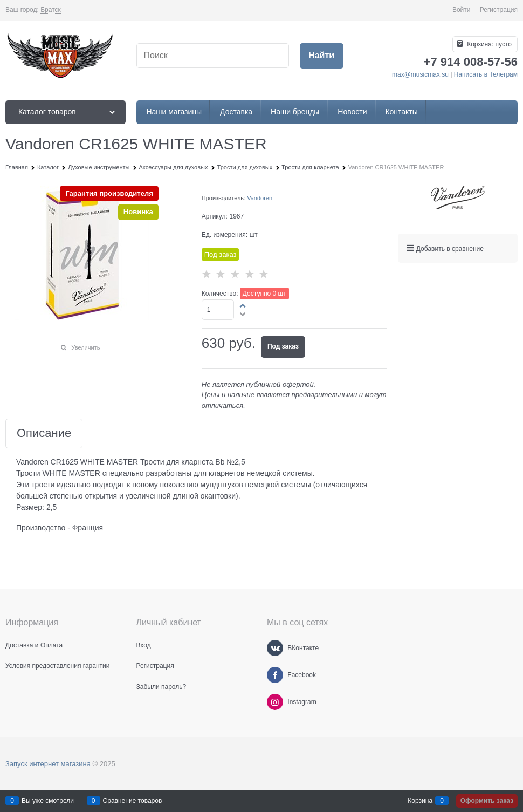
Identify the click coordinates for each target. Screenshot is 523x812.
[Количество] (218, 310)
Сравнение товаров (133, 801)
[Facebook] (275, 675)
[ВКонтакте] (275, 648)
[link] (51, 10)
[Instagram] (275, 702)
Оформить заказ (487, 801)
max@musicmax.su (420, 74)
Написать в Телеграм (486, 74)
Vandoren (260, 198)
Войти (462, 10)
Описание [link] (44, 434)
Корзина (420, 801)
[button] (243, 305)
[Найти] (322, 56)
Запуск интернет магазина (48, 764)
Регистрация (499, 10)
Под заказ (283, 346)
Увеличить (85, 347)
